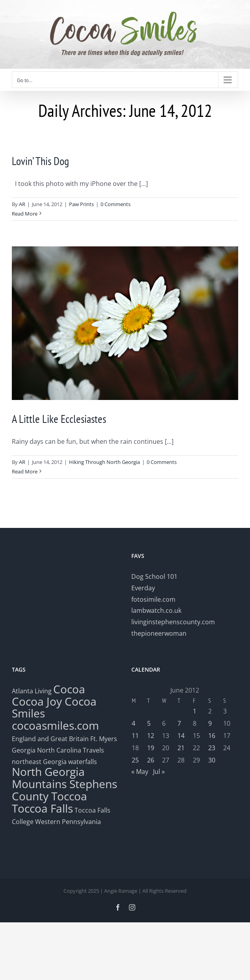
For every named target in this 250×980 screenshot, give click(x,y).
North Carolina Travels (71, 750)
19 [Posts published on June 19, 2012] (151, 748)
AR (22, 204)
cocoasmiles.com (55, 725)
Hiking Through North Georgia (104, 462)
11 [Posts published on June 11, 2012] (135, 736)
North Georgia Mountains (48, 778)
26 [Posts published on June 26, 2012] (151, 760)
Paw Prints (81, 204)
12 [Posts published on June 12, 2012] (151, 736)
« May (140, 772)
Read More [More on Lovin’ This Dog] (25, 214)
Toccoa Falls (42, 808)
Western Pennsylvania (68, 822)
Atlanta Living (32, 691)
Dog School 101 (154, 576)
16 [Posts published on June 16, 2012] (212, 736)
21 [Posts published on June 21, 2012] (181, 748)
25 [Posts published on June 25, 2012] (135, 760)
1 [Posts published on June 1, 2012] (195, 711)
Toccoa (69, 796)
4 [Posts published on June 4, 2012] (133, 723)
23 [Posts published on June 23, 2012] (212, 748)
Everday (143, 588)
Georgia (24, 750)
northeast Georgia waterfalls (54, 762)
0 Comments (116, 204)
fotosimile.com (153, 599)
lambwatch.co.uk (156, 610)
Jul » (159, 772)
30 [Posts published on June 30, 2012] (212, 760)
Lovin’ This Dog (40, 161)
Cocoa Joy (37, 701)
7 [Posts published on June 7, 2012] (179, 723)
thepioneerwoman (159, 633)
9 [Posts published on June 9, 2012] (210, 723)
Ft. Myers (104, 739)
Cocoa (69, 689)
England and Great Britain (50, 739)
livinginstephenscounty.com (173, 622)
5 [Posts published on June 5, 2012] (149, 723)
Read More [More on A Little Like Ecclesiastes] (25, 471)
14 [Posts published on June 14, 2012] (181, 736)
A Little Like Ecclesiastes (59, 419)
